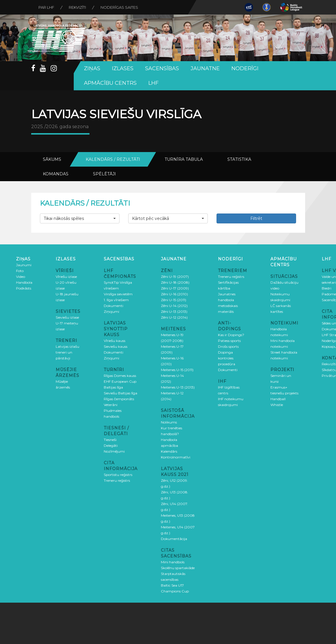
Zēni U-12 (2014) (174, 317)
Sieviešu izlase (67, 317)
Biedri (327, 288)
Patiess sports (229, 341)
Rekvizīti (77, 7)
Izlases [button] (123, 68)
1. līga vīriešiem (116, 300)
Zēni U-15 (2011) (174, 300)
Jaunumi (24, 265)
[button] (80, 218)
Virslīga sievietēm (118, 294)
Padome (329, 294)
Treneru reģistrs (117, 480)
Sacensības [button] (162, 68)
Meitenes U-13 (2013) (178, 387)
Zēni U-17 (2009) (175, 288)
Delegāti (111, 445)
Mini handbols (173, 562)
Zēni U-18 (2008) (175, 282)
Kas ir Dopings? (231, 335)
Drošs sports (228, 346)
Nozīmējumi (114, 451)
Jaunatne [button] (205, 68)
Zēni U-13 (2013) (174, 312)
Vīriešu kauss (115, 341)
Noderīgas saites (119, 7)
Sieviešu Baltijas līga (120, 393)
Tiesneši (110, 440)
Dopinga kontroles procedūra (227, 358)
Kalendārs (169, 451)
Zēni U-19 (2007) (175, 277)
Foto (20, 271)
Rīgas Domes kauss (120, 376)
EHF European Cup (120, 381)
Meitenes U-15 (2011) (177, 370)
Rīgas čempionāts (119, 399)
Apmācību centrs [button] (110, 83)
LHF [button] (153, 83)
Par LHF (46, 7)
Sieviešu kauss (116, 346)
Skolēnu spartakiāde (178, 568)
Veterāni (111, 405)
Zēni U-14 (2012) (174, 306)
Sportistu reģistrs (118, 475)
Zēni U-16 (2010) (174, 294)
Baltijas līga (113, 387)
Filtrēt (256, 218)
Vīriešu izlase (66, 277)
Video (21, 277)
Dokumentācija (174, 539)
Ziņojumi (111, 312)
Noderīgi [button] (245, 68)
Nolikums (169, 422)
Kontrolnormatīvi (176, 457)
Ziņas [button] (92, 68)
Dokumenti (114, 306)
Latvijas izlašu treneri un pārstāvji (67, 352)
